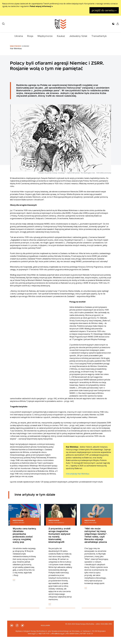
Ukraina (19, 36)
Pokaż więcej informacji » (41, 6)
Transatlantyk (99, 36)
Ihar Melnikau (16, 48)
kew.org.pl (32, 634)
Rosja (30, 36)
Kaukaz (61, 36)
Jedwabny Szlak (78, 36)
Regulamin (45, 625)
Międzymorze (45, 36)
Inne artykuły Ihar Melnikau (78, 474)
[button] (3, 24)
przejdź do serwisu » (104, 10)
